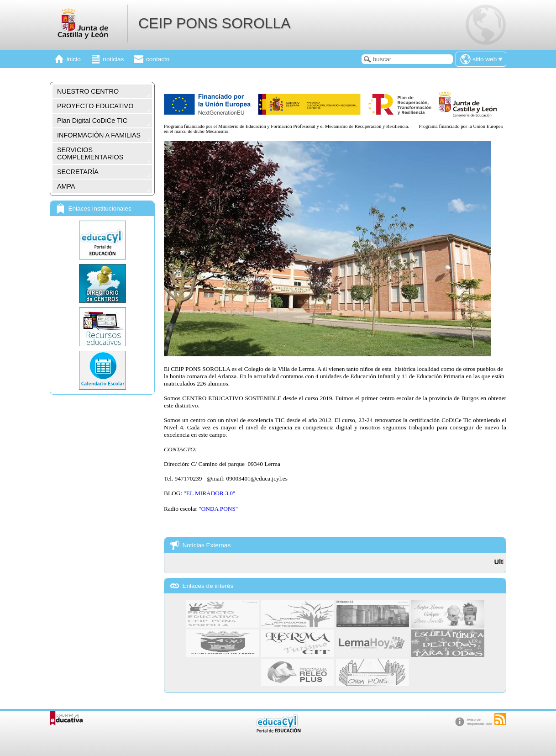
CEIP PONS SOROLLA (215, 23)
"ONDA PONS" (218, 509)
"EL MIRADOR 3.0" (209, 493)
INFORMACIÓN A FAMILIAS (99, 135)
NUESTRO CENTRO (88, 91)
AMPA (66, 186)
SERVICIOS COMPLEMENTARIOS (90, 153)
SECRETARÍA (78, 172)
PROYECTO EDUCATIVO (95, 106)
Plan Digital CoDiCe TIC (92, 121)
